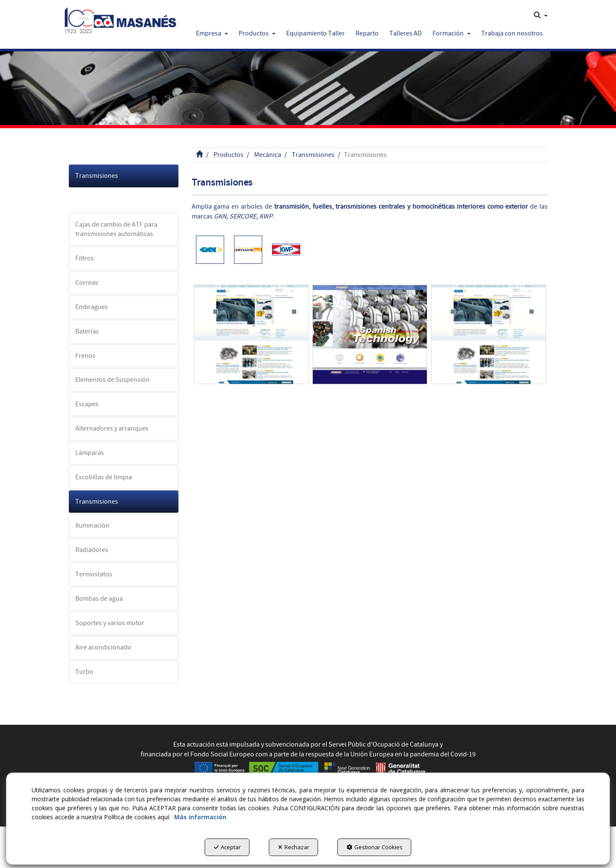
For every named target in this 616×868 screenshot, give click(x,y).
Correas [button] (87, 283)
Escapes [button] (87, 404)
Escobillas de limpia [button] (104, 477)
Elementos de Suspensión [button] (113, 380)
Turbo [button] (84, 672)
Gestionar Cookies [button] (375, 847)
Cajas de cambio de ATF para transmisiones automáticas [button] (116, 229)
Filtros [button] (84, 258)
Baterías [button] (87, 331)
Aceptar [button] (227, 847)
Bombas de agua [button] (99, 599)
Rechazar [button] (294, 847)
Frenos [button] (85, 356)
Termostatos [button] (94, 574)
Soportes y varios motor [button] (110, 623)
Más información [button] (200, 817)
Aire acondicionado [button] (103, 647)
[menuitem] (541, 15)
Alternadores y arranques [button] (112, 428)
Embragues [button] (92, 307)
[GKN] (251, 335)
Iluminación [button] (92, 526)
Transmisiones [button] (97, 176)
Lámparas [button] (90, 453)
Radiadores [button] (92, 550)
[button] (120, 18)
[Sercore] (370, 335)
